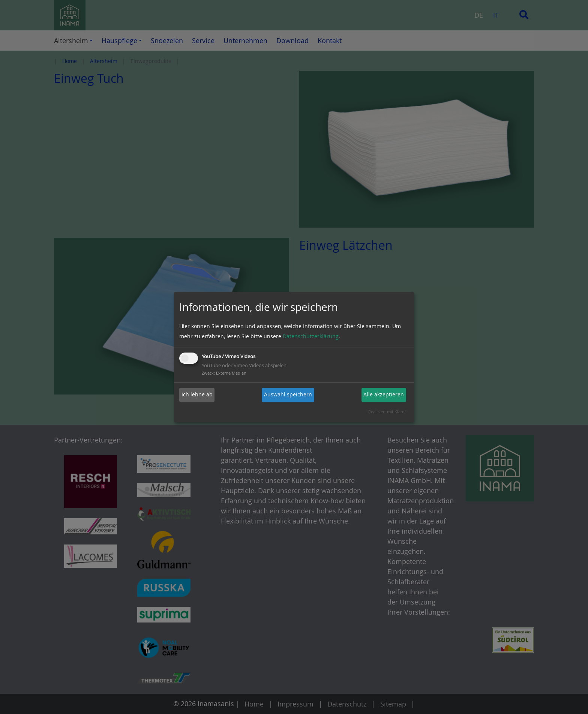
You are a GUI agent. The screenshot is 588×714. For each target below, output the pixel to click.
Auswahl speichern (288, 395)
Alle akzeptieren (384, 395)
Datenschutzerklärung (311, 337)
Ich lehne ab (197, 395)
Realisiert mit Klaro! (387, 412)
